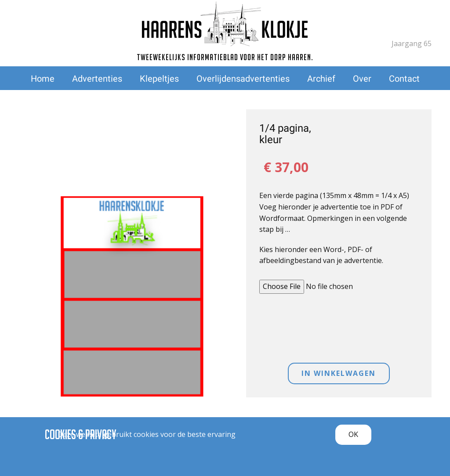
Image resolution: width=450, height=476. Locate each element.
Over (362, 79)
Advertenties (97, 79)
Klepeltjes (159, 79)
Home (43, 79)
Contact (404, 79)
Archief (321, 79)
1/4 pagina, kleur (285, 134)
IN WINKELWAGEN (339, 373)
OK (353, 434)
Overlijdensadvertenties (243, 79)
